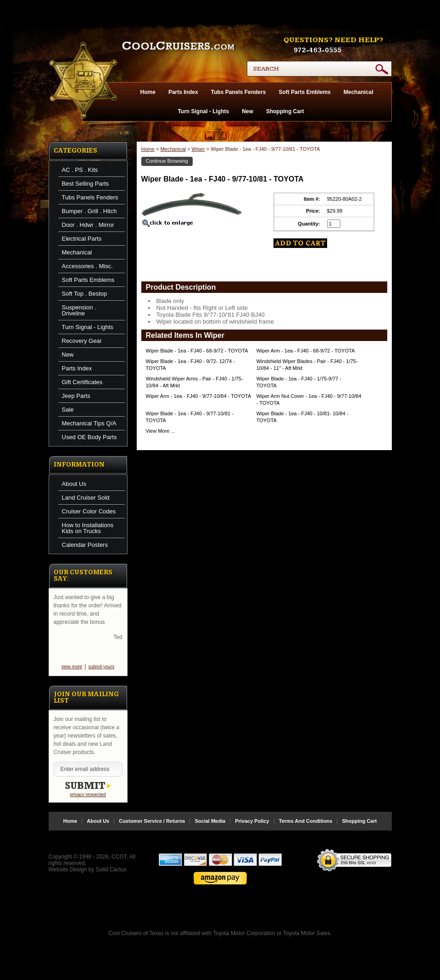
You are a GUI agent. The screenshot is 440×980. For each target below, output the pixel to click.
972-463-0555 (317, 50)
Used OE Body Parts (89, 437)
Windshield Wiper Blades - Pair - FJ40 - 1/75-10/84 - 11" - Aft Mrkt (307, 365)
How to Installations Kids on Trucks (88, 528)
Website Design (68, 870)
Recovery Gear (82, 341)
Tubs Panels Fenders (239, 92)
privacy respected (88, 795)
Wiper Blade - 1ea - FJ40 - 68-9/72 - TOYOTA (197, 351)
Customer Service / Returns (152, 821)
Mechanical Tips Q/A (89, 423)
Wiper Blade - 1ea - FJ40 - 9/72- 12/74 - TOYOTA (190, 365)
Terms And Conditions (306, 821)
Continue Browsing (167, 161)
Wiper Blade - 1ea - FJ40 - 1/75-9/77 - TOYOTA (299, 382)
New (248, 111)
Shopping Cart (285, 111)
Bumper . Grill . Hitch (89, 211)
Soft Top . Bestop (85, 294)
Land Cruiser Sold (86, 498)
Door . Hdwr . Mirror (88, 225)
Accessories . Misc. (87, 266)
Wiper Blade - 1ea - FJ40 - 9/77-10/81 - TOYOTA (190, 417)
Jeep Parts (76, 396)
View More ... (161, 431)
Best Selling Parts (86, 184)
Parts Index (183, 92)
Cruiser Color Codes (89, 511)
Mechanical (359, 92)
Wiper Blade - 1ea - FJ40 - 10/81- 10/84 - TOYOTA (303, 417)
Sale (68, 410)
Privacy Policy (252, 821)
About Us (74, 484)
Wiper (198, 149)
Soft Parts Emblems (304, 92)
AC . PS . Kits (80, 170)
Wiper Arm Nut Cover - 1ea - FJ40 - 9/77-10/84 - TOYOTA (309, 399)
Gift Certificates (82, 382)
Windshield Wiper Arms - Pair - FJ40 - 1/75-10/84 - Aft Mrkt (195, 382)
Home (148, 92)
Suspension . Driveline (79, 310)
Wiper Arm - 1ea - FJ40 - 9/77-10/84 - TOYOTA (199, 396)
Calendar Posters (85, 545)
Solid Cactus (111, 870)
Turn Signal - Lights (203, 111)
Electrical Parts (82, 239)
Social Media (210, 821)
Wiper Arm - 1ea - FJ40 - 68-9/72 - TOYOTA (306, 351)
